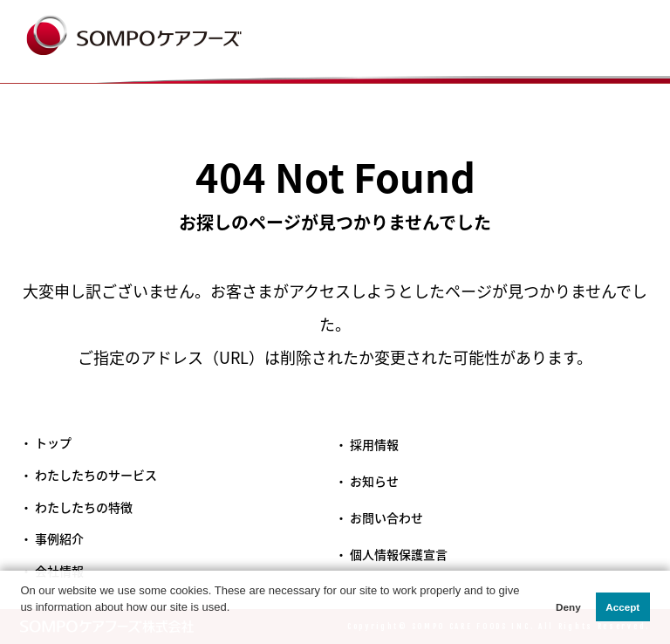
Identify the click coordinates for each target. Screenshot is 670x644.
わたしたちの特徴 (84, 507)
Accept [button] (622, 607)
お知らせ (374, 481)
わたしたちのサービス (96, 475)
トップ (53, 443)
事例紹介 (59, 539)
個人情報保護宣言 (399, 554)
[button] (22, 625)
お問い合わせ (386, 517)
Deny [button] (568, 607)
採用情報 (374, 444)
